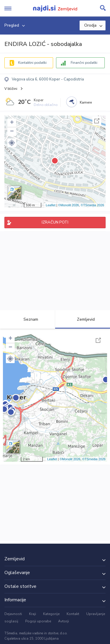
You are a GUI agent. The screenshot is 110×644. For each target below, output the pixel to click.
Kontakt (73, 614)
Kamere (86, 102)
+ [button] (12, 123)
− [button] (12, 132)
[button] (12, 143)
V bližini (11, 89)
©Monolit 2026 (68, 205)
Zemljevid (82, 319)
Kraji (33, 614)
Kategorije (51, 614)
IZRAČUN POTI (55, 222)
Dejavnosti (13, 614)
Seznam (27, 319)
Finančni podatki (84, 63)
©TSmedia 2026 (92, 205)
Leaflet (51, 205)
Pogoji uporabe (38, 621)
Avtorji (64, 621)
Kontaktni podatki (32, 63)
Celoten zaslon (97, 121)
